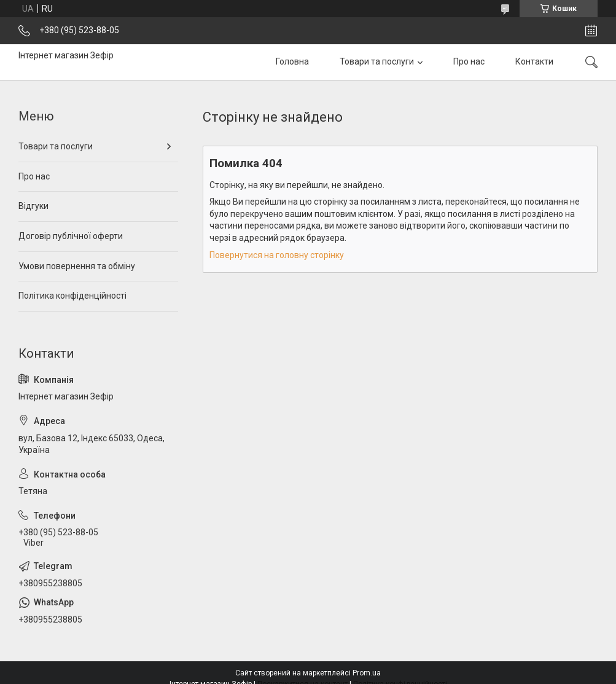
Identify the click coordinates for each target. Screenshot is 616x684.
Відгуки (33, 206)
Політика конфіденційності (72, 296)
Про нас (469, 61)
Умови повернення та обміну (77, 266)
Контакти (534, 61)
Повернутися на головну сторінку (277, 255)
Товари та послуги (377, 61)
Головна (292, 61)
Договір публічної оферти (71, 236)
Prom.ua (367, 673)
